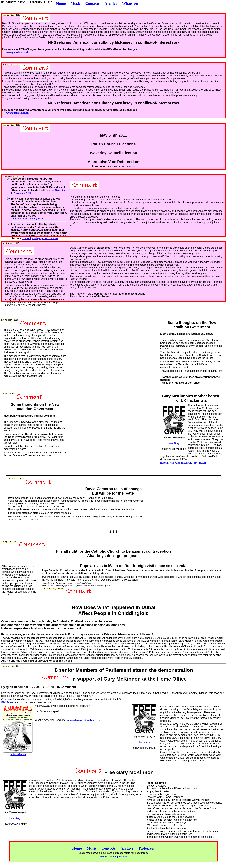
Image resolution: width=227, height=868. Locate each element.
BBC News (7, 702)
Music (92, 848)
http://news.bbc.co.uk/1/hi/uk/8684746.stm (183, 463)
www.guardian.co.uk (17, 52)
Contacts (109, 848)
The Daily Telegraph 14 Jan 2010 (40, 238)
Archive (127, 848)
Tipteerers (146, 848)
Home (77, 848)
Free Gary (174, 443)
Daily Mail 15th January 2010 (27, 219)
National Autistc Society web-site (84, 720)
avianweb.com (18, 754)
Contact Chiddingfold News (113, 857)
